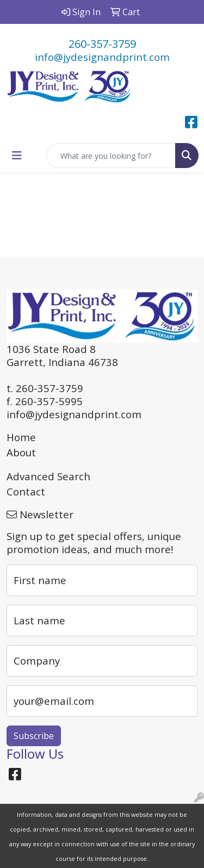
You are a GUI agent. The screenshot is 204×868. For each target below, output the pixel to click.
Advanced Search (48, 476)
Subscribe (34, 736)
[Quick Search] (111, 156)
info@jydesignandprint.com (102, 57)
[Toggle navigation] (17, 156)
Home (21, 437)
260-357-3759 (102, 44)
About (21, 452)
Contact (26, 491)
